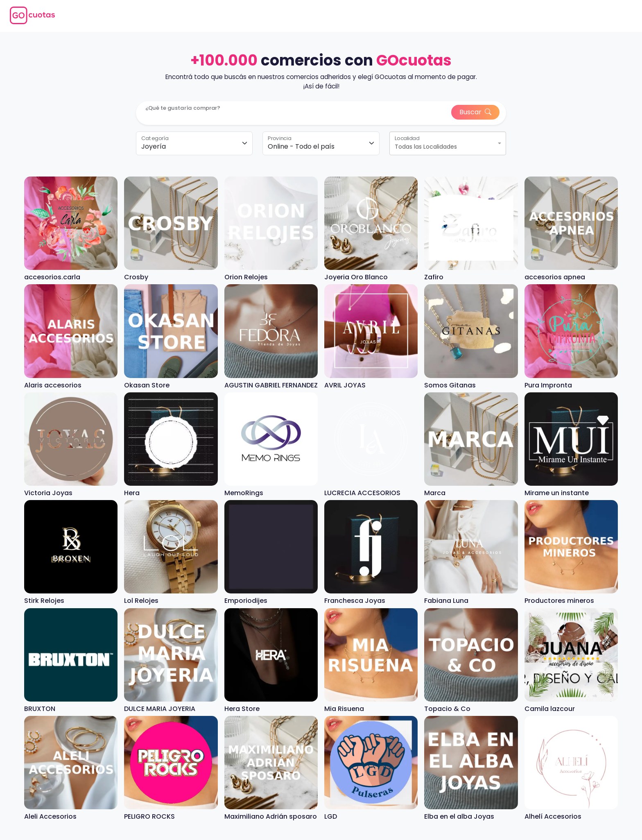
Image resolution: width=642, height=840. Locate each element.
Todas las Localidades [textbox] (426, 147)
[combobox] (448, 143)
